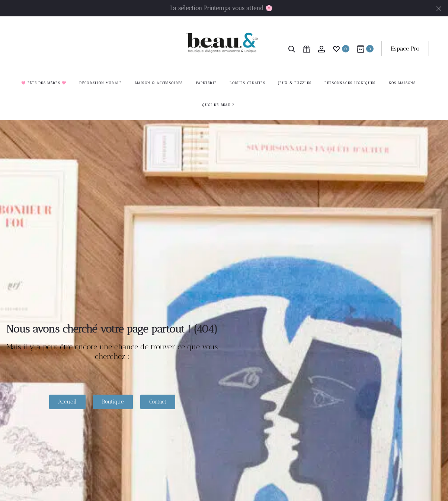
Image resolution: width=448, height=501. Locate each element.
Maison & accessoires (159, 83)
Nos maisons (402, 83)
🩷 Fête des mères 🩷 (44, 83)
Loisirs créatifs (247, 83)
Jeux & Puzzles (295, 83)
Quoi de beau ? (218, 105)
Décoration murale (100, 83)
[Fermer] (439, 8)
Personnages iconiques (350, 83)
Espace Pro (405, 49)
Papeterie (207, 83)
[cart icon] (307, 49)
